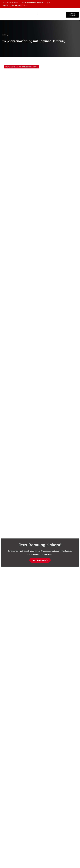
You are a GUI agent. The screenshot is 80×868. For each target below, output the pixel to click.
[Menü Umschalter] (38, 14)
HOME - (5, 35)
